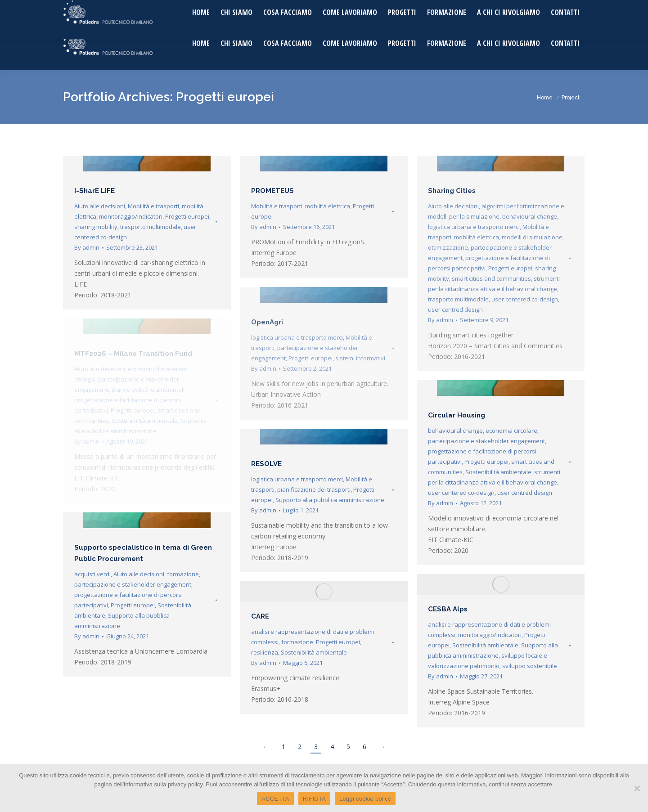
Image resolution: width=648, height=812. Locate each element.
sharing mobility (96, 227)
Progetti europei (187, 216)
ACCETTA (275, 799)
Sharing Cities (452, 191)
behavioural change (530, 216)
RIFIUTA (314, 799)
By (87, 247)
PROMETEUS (272, 191)
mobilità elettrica (328, 206)
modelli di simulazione (532, 237)
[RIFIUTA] (637, 788)
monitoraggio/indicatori (131, 216)
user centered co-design (525, 299)
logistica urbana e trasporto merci (474, 227)
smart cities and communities (491, 278)
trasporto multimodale (151, 227)
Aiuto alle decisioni (100, 206)
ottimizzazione (448, 247)
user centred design (455, 310)
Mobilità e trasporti (153, 206)
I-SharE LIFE (94, 191)
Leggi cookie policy (365, 799)
